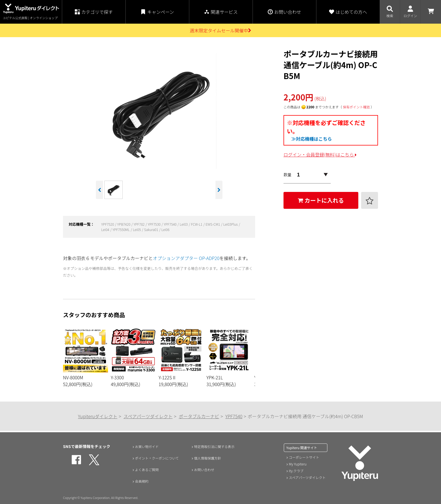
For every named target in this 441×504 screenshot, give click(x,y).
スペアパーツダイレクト (148, 416)
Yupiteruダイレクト (98, 416)
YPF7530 (154, 224)
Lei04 (106, 229)
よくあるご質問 (146, 470)
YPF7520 (108, 224)
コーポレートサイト (304, 457)
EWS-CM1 (213, 224)
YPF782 (139, 224)
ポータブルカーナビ (199, 416)
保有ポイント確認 (356, 107)
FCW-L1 (197, 224)
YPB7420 (124, 224)
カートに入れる (321, 200)
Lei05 (137, 229)
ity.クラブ (296, 471)
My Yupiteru (298, 464)
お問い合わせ (203, 470)
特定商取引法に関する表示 (215, 446)
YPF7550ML (121, 229)
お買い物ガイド (146, 446)
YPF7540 (170, 224)
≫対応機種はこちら (312, 139)
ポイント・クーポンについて (158, 458)
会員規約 (140, 482)
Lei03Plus (231, 224)
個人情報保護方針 (207, 458)
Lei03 (184, 224)
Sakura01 (151, 229)
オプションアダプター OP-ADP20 (186, 258)
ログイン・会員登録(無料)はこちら (320, 154)
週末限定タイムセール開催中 (221, 30)
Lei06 (166, 229)
